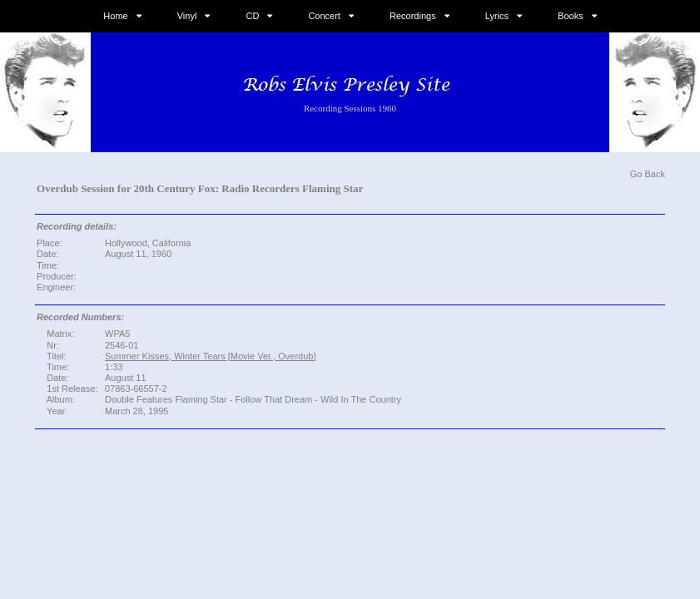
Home (115, 16)
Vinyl (187, 16)
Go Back (648, 174)
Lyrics (497, 16)
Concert (324, 16)
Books (571, 16)
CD (252, 16)
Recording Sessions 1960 (350, 108)
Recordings (413, 16)
